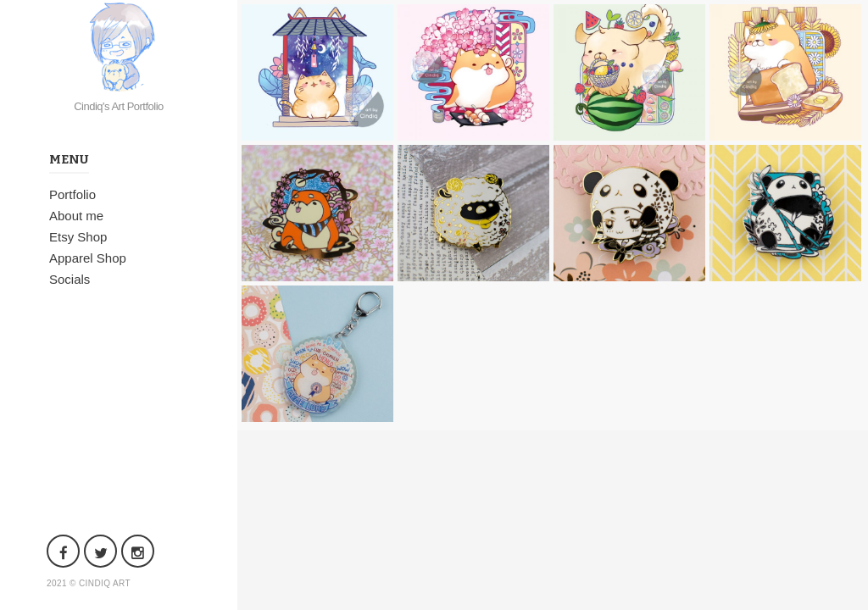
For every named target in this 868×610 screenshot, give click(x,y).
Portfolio (72, 194)
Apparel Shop (88, 258)
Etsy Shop (78, 237)
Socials (70, 279)
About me (76, 216)
